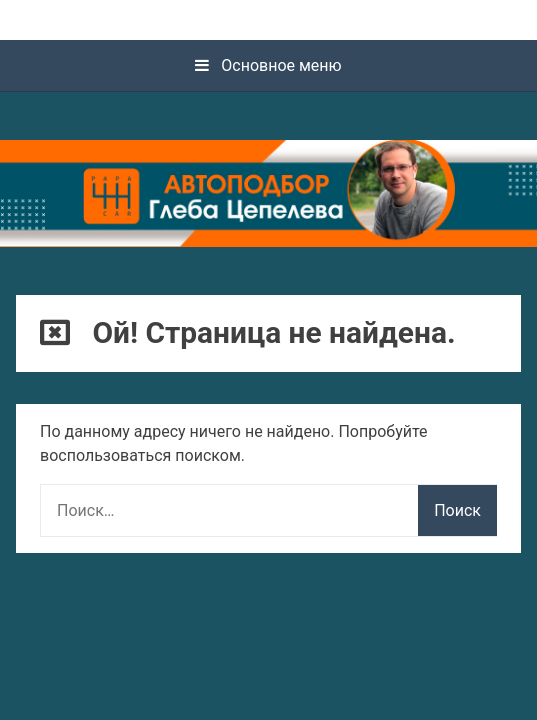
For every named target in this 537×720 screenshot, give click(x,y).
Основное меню (268, 65)
